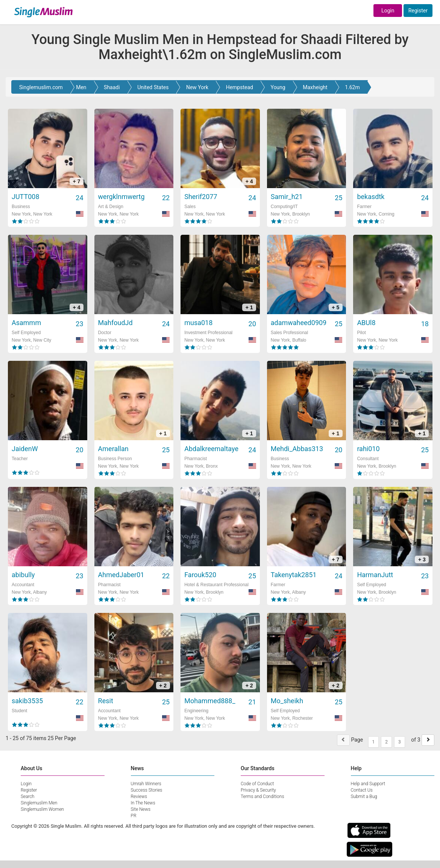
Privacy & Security (258, 790)
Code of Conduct (257, 784)
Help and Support (368, 784)
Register (418, 11)
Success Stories (147, 790)
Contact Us (362, 790)
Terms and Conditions (262, 797)
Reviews (139, 797)
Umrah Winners (146, 784)
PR (134, 816)
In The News (143, 803)
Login (388, 11)
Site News (141, 809)
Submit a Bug (364, 797)
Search (27, 797)
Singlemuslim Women (42, 809)
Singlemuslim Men (39, 803)
